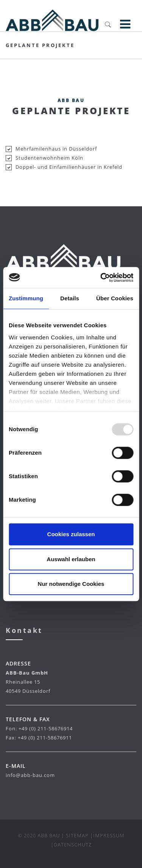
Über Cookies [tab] (115, 298)
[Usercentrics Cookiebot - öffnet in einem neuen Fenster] (101, 278)
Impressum (109, 835)
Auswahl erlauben (71, 559)
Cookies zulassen (71, 534)
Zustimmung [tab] (26, 298)
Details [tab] (70, 298)
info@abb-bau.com (30, 775)
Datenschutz (73, 844)
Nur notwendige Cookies (71, 584)
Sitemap (77, 835)
